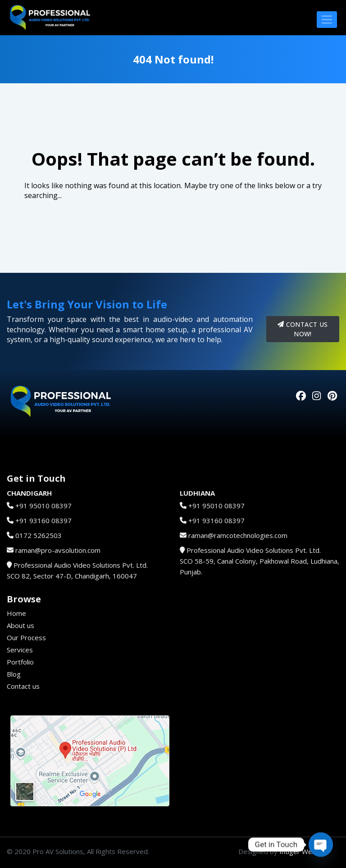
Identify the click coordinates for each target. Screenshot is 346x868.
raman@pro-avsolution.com (58, 550)
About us (20, 625)
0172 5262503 (39, 535)
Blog (14, 674)
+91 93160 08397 (43, 520)
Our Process (26, 637)
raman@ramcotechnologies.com (238, 535)
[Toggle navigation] (327, 20)
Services (20, 650)
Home (16, 613)
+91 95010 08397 (43, 506)
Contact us (23, 686)
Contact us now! (303, 329)
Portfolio (20, 662)
